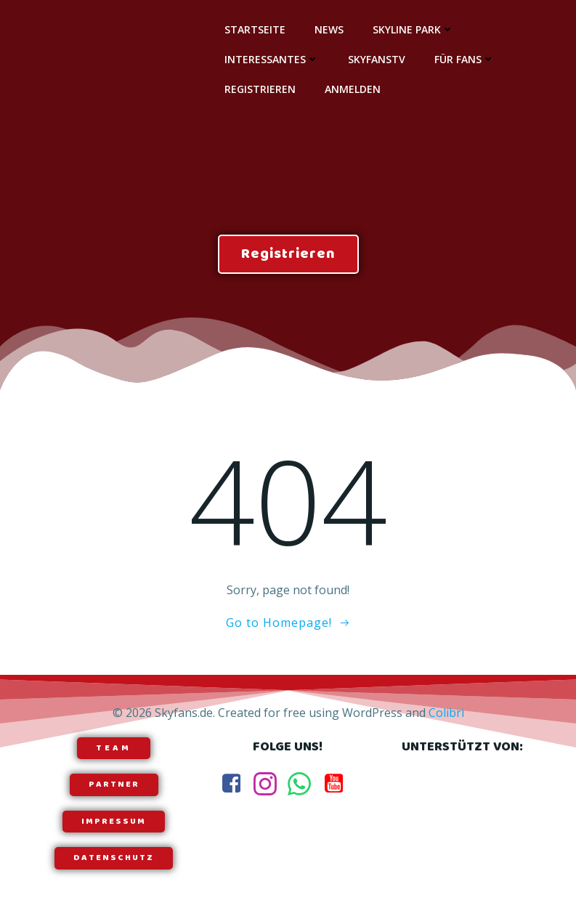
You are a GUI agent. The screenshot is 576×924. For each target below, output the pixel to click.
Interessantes (272, 59)
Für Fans (465, 59)
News (329, 29)
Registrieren (260, 89)
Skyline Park (413, 29)
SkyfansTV (377, 59)
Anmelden (353, 89)
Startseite (255, 29)
